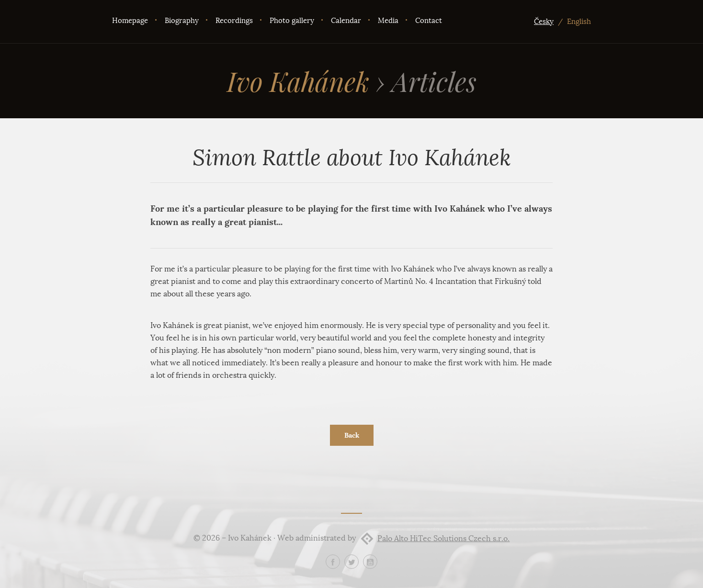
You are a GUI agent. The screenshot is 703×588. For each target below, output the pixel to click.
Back (352, 435)
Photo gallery (292, 21)
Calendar (346, 21)
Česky (544, 22)
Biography (182, 21)
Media (388, 21)
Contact (429, 21)
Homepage (130, 21)
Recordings (234, 21)
